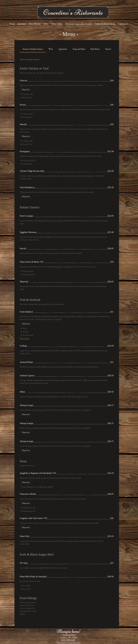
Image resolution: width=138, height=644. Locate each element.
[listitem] (26, 94)
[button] (73, 12)
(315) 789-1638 (68, 640)
